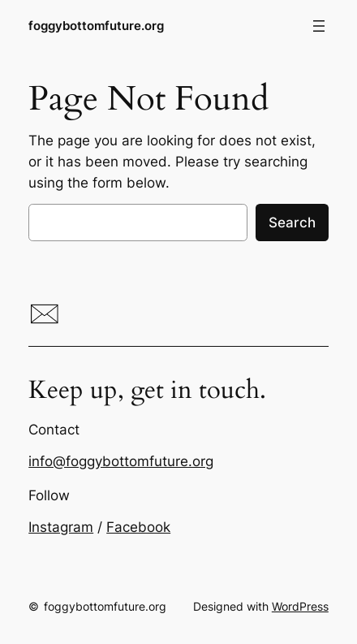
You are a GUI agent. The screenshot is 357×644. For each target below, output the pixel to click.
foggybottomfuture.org (96, 26)
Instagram (61, 527)
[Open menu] (319, 26)
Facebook (138, 527)
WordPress (300, 606)
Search (292, 223)
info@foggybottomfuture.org (121, 461)
